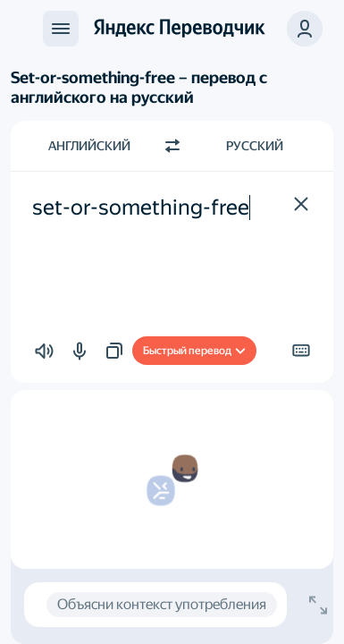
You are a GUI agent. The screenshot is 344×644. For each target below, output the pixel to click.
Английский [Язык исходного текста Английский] (89, 146)
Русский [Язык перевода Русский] (255, 146)
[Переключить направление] (172, 146)
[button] (305, 29)
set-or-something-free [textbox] (141, 208)
